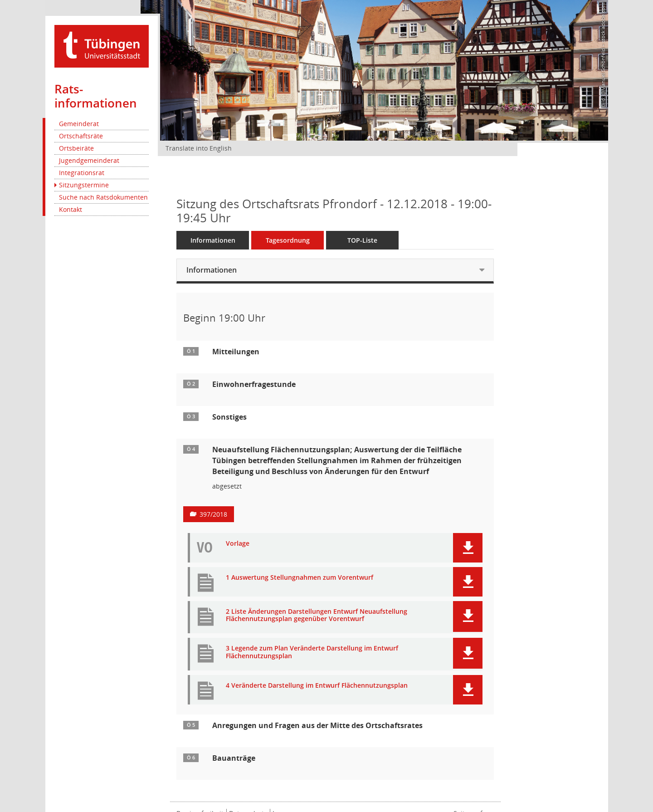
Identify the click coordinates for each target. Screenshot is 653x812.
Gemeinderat (79, 124)
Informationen (213, 240)
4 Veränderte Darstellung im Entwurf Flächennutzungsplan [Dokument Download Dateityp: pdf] (317, 686)
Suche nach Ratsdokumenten (103, 197)
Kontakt (71, 209)
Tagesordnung (288, 240)
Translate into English (199, 148)
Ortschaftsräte (81, 136)
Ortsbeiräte (76, 148)
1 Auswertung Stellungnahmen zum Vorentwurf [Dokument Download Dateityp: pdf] (300, 578)
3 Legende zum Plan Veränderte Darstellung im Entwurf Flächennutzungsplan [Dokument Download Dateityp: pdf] (312, 652)
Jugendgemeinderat (89, 160)
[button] (468, 548)
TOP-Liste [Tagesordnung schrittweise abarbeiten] (362, 240)
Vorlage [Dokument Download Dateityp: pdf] (238, 544)
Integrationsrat (82, 173)
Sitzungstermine (84, 185)
